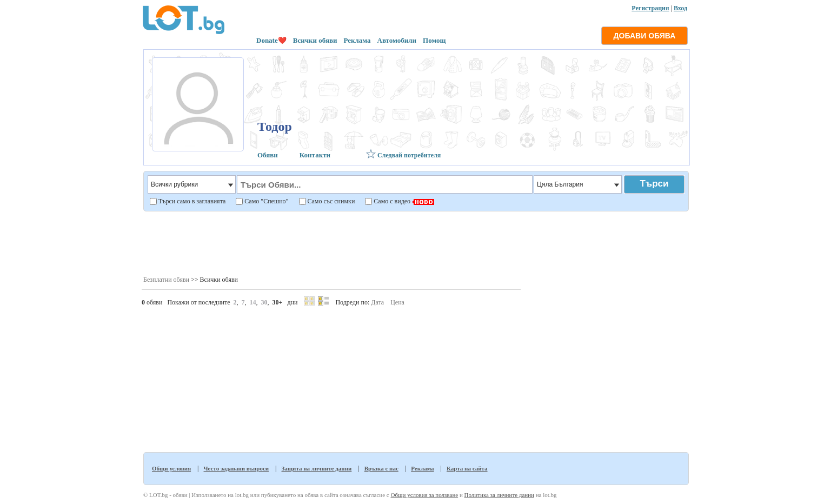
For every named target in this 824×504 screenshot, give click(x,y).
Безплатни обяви (166, 280)
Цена (397, 302)
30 (264, 302)
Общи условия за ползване (424, 495)
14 (253, 302)
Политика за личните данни (499, 495)
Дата (377, 302)
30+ (278, 302)
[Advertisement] (416, 243)
